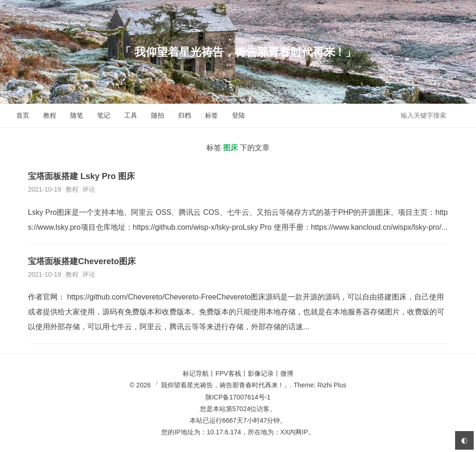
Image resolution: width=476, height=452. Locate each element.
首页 (23, 115)
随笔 (77, 115)
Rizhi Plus (332, 385)
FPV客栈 (228, 373)
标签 (212, 115)
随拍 (158, 115)
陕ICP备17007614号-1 (238, 397)
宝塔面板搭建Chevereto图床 (82, 261)
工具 (131, 115)
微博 (287, 373)
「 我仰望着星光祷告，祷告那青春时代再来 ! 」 (238, 52)
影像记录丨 (264, 373)
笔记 (104, 115)
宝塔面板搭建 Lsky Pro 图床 (81, 176)
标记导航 (196, 373)
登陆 (238, 115)
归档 (185, 115)
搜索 (461, 115)
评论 (89, 189)
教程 (50, 115)
